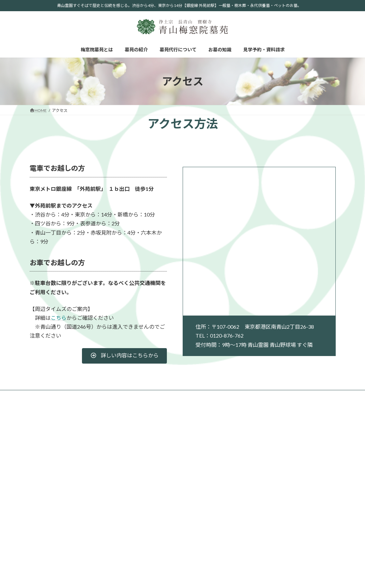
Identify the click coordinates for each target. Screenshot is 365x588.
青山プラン (309, 439)
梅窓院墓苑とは (50, 396)
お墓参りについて (264, 528)
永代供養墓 (309, 448)
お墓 (303, 431)
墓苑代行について (125, 396)
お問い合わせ (311, 485)
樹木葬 (305, 457)
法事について (260, 537)
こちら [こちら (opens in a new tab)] (59, 318)
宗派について (260, 493)
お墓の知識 (163, 396)
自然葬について (262, 502)
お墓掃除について (264, 546)
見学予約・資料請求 (204, 396)
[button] (124, 356)
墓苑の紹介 (86, 396)
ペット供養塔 (311, 466)
